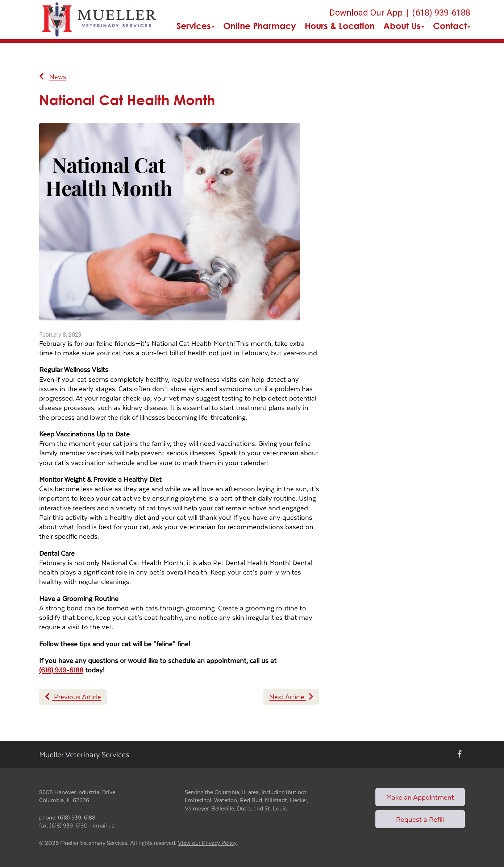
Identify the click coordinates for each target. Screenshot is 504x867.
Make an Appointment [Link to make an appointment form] (420, 797)
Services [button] (195, 26)
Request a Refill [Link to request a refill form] (420, 819)
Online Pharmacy (260, 26)
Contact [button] (452, 26)
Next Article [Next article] (291, 696)
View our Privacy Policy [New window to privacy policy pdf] (207, 843)
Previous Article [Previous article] (73, 696)
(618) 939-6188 (61, 670)
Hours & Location (340, 26)
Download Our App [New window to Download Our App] (366, 13)
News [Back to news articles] (53, 76)
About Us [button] (404, 26)
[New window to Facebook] (460, 754)
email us (103, 825)
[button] (99, 20)
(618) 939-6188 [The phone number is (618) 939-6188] (441, 13)
